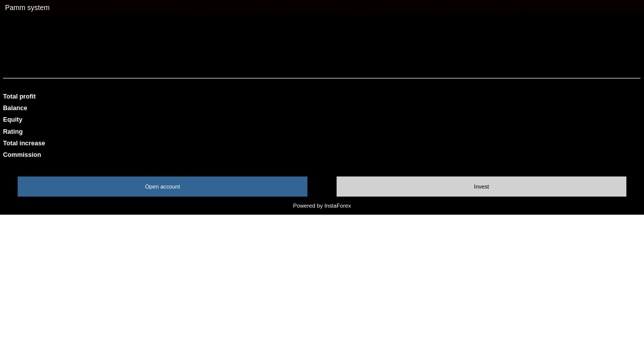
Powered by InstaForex (322, 206)
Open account (163, 187)
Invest (481, 187)
